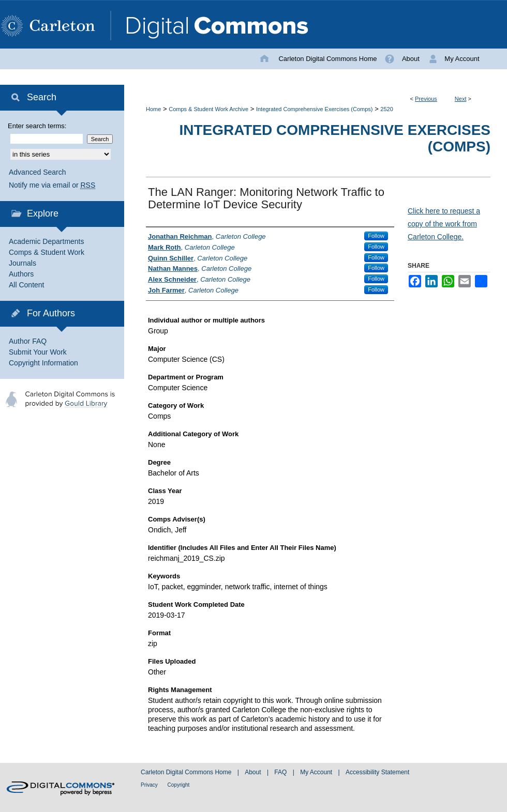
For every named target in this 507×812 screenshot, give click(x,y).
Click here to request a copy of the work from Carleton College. (444, 224)
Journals (23, 263)
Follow (376, 236)
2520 (386, 109)
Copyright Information (43, 363)
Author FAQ (28, 341)
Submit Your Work (38, 352)
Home (153, 109)
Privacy (150, 785)
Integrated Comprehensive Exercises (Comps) (315, 109)
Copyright (179, 785)
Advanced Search (38, 172)
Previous (426, 99)
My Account (317, 772)
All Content (26, 285)
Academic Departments (47, 241)
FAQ (281, 772)
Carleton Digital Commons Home (187, 772)
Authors (21, 274)
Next (461, 99)
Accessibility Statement (377, 772)
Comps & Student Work (47, 252)
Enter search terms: (37, 126)
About (254, 772)
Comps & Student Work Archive (208, 109)
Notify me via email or (52, 185)
